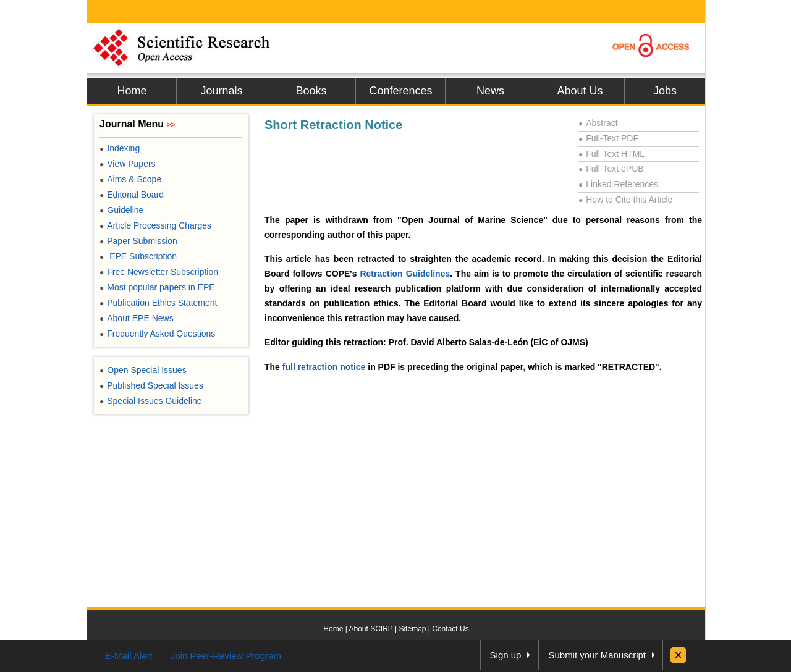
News (490, 91)
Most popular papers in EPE (157, 287)
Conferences (400, 91)
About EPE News (137, 318)
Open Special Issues (143, 370)
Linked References (618, 184)
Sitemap (412, 629)
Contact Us (450, 629)
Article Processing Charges (155, 225)
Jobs (665, 91)
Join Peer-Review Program (226, 656)
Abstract (598, 123)
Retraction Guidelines (405, 274)
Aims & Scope (130, 179)
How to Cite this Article (625, 199)
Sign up (506, 655)
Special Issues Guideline (151, 401)
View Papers (128, 164)
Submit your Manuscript (597, 655)
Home (132, 91)
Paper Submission (138, 241)
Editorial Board (132, 195)
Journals (221, 91)
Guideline (121, 210)
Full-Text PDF (608, 138)
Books (311, 91)
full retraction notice (324, 367)
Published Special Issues (151, 385)
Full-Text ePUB (611, 169)
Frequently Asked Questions (157, 334)
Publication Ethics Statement (158, 303)
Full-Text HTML (611, 154)
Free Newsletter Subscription (159, 272)
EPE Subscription (138, 256)
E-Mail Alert (129, 656)
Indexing (120, 148)
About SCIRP (371, 629)
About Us (580, 91)
